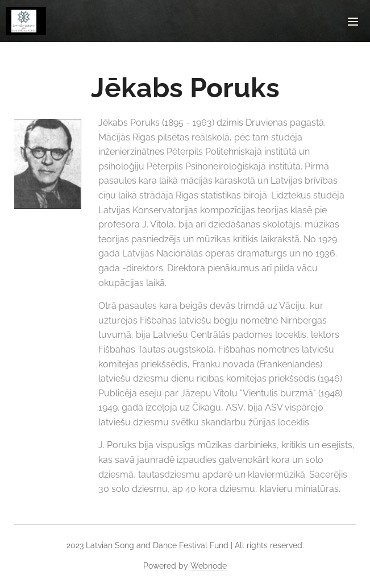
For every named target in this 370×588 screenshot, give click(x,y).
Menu (353, 22)
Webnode (209, 566)
